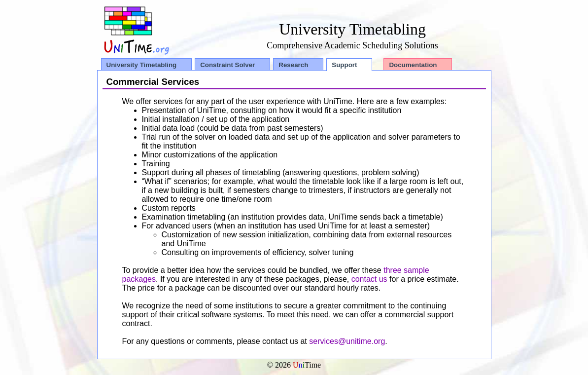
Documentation (413, 65)
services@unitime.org (347, 341)
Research (293, 65)
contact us (369, 279)
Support (344, 65)
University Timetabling (142, 65)
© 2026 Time (294, 365)
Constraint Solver (227, 65)
